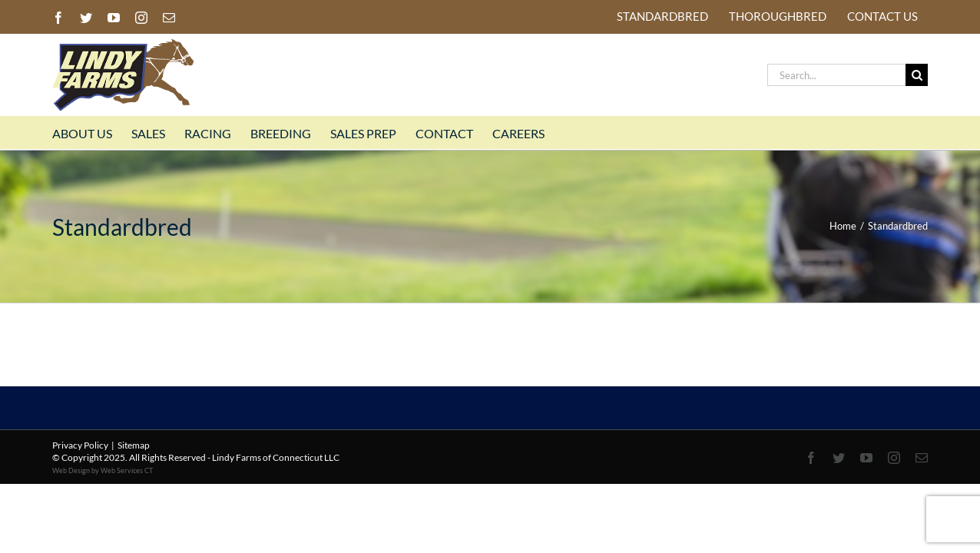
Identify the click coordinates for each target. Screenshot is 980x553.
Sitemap (134, 445)
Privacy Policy (80, 445)
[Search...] (836, 75)
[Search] (917, 75)
